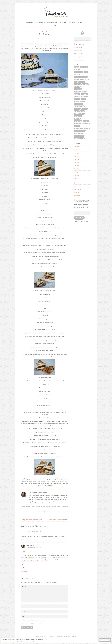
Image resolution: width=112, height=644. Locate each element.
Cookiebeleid (32, 642)
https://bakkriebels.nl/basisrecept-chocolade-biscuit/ (34, 561)
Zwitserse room (62, 506)
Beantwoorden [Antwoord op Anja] (25, 540)
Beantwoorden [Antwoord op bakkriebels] (25, 571)
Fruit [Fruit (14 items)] (84, 92)
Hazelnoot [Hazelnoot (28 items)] (77, 97)
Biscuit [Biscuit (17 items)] (76, 79)
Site (23, 616)
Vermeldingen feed (78, 189)
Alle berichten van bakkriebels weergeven (47, 503)
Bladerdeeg (26, 506)
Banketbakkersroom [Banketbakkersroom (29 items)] (81, 77)
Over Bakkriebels (30, 22)
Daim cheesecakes (78, 47)
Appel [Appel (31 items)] (86, 72)
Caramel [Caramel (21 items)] (82, 82)
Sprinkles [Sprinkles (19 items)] (77, 126)
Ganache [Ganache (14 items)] (77, 94)
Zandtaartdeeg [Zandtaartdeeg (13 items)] (79, 136)
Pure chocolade (36, 506)
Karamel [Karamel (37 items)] (77, 99)
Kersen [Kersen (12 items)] (83, 99)
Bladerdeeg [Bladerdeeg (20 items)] (84, 79)
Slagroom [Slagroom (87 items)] (77, 119)
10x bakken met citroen (79, 54)
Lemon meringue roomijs (79, 57)
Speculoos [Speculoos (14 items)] (86, 124)
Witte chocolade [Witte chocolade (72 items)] (79, 131)
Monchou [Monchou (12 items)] (77, 109)
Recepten (62, 22)
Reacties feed (77, 192)
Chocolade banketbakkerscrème (56, 519)
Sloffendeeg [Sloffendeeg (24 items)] (78, 121)
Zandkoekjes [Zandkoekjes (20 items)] (78, 133)
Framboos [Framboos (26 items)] (77, 92)
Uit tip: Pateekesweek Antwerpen (33, 519)
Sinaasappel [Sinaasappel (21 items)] (78, 116)
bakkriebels (49, 39)
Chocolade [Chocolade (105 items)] (77, 84)
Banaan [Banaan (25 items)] (76, 75)
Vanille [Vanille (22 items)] (87, 129)
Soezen (53, 506)
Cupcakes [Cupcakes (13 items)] (77, 87)
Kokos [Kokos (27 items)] (82, 101)
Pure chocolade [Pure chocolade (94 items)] (79, 114)
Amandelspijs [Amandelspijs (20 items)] (78, 72)
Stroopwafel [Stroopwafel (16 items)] (78, 129)
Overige (55, 25)
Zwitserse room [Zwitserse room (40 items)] (79, 138)
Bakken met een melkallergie (47, 22)
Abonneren (79, 218)
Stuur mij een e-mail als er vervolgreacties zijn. (33, 621)
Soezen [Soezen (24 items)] (86, 121)
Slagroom (46, 506)
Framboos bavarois (78, 51)
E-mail (24, 611)
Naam (24, 606)
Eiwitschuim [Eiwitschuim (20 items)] (78, 89)
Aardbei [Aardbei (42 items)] (76, 67)
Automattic (73, 636)
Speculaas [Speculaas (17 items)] (77, 124)
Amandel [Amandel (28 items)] (77, 70)
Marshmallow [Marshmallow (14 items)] (78, 104)
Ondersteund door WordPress (44, 636)
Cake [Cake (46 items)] (75, 82)
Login (75, 186)
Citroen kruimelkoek (78, 60)
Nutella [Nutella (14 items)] (76, 111)
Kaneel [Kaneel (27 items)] (85, 97)
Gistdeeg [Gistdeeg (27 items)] (84, 94)
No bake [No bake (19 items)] (85, 109)
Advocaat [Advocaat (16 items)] (84, 67)
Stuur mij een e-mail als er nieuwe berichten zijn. (34, 624)
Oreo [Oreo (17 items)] (83, 111)
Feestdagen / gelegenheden (76, 22)
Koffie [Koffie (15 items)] (76, 101)
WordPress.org (77, 196)
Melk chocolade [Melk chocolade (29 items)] (79, 106)
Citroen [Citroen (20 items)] (86, 84)
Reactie (24, 587)
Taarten (45, 32)
